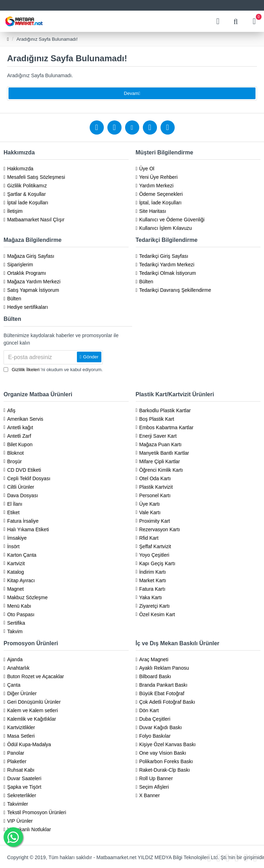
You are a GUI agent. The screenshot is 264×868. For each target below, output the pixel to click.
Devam (131, 96)
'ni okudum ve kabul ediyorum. (53, 370)
